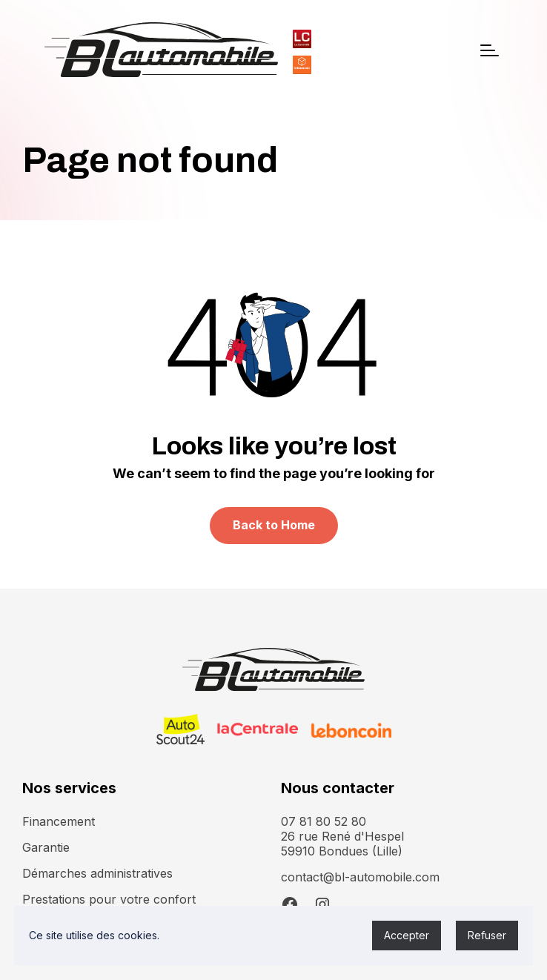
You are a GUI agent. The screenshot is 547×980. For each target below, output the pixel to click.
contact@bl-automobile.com (360, 877)
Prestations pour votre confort (109, 899)
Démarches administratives (97, 873)
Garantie (46, 847)
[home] (161, 50)
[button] (490, 50)
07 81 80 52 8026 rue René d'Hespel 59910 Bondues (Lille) (342, 836)
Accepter (407, 935)
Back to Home (274, 525)
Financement (59, 821)
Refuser (487, 935)
